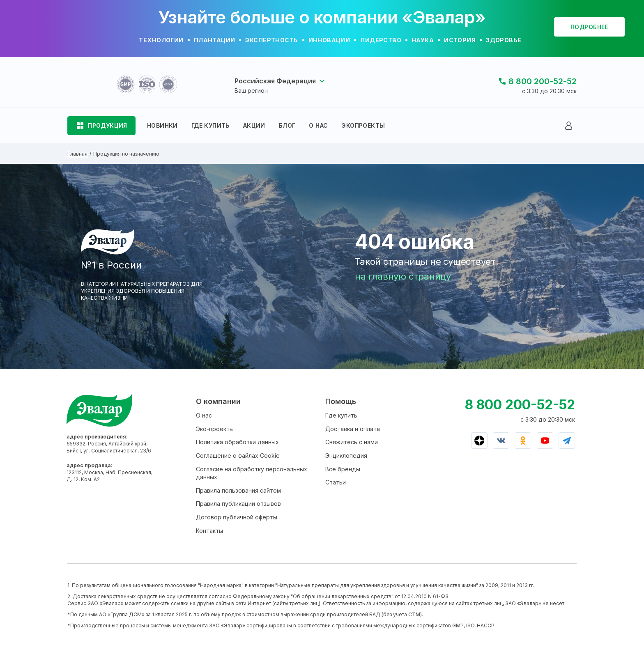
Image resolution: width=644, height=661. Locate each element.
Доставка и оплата (353, 429)
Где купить (341, 415)
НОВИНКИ (162, 125)
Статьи (336, 482)
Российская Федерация (275, 81)
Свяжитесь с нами (352, 442)
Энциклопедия (346, 456)
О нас (204, 415)
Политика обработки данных (237, 442)
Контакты (209, 531)
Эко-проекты (215, 429)
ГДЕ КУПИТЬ (210, 125)
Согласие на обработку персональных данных (252, 473)
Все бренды (343, 469)
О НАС (318, 125)
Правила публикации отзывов (238, 504)
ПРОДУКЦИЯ (108, 125)
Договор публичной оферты (237, 517)
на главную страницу (403, 276)
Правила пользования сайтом (238, 490)
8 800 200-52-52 (543, 81)
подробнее (589, 27)
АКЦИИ (254, 125)
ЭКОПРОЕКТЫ (363, 125)
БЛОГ (287, 125)
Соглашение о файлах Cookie (238, 456)
